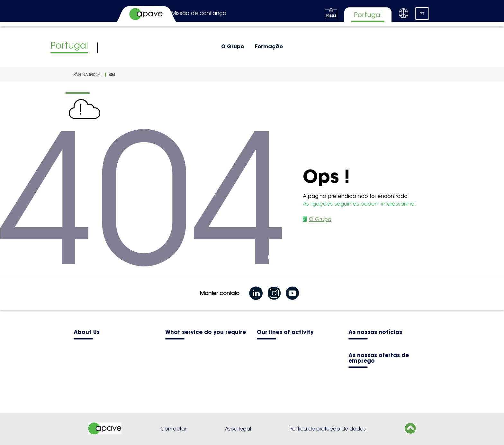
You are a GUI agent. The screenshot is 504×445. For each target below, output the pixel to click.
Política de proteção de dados (328, 429)
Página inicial (88, 74)
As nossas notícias (375, 333)
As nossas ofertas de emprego (379, 358)
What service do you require (206, 333)
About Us (87, 333)
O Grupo (233, 46)
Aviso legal (238, 429)
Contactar (173, 429)
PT (422, 14)
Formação (269, 46)
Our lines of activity (285, 333)
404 (112, 74)
